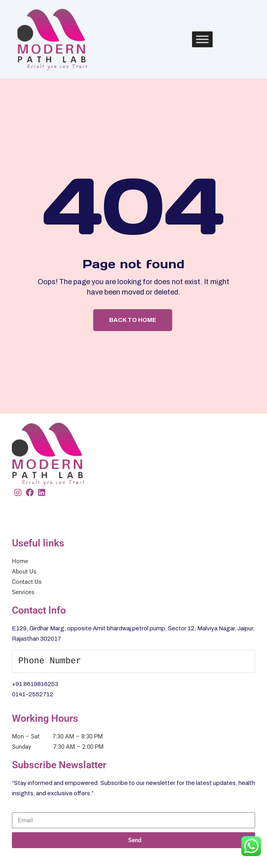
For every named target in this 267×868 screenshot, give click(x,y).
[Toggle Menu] (202, 39)
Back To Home (133, 320)
